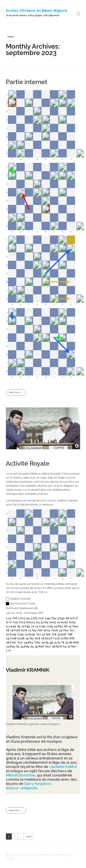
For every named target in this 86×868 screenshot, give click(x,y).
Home (11, 37)
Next (21, 836)
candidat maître (63, 767)
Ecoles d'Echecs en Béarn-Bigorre (37, 11)
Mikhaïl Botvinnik (21, 775)
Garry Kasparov (37, 784)
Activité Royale (28, 463)
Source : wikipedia (22, 788)
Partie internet (27, 82)
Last (29, 836)
